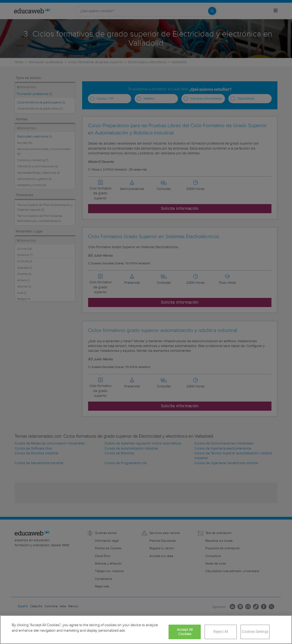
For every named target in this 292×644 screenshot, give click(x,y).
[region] (146, 630)
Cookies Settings (255, 632)
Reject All (221, 632)
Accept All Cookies (185, 632)
